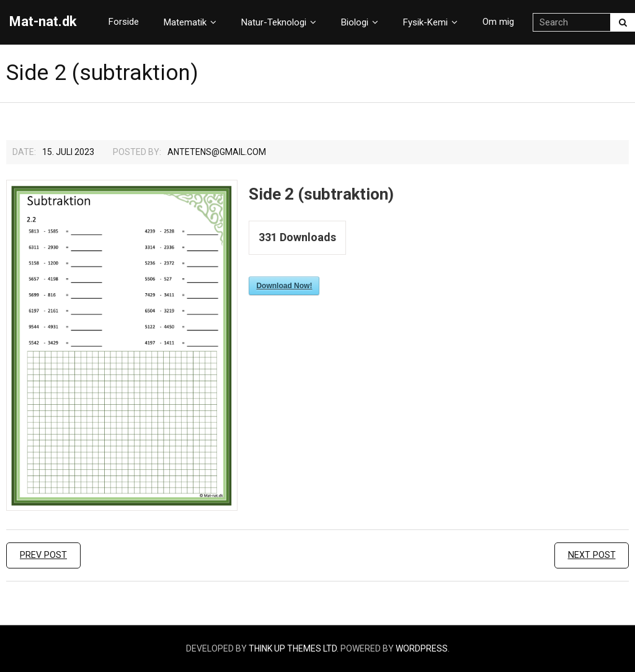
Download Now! (284, 286)
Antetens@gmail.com (217, 152)
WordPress (422, 648)
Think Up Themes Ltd (293, 648)
